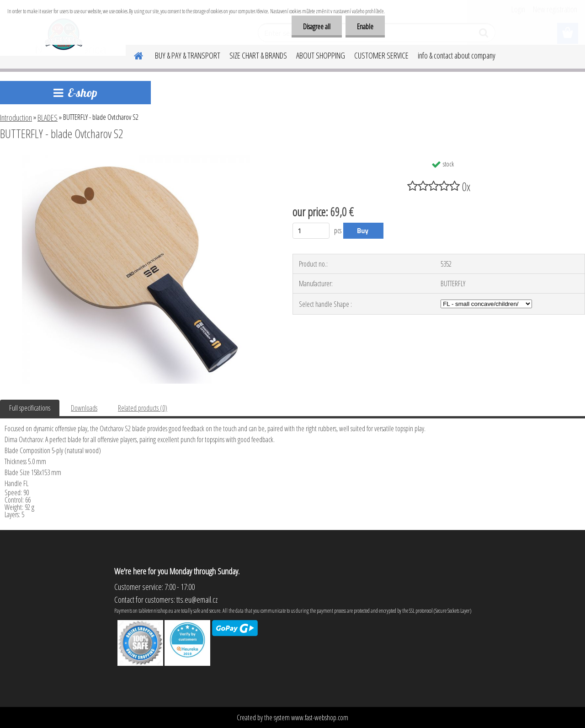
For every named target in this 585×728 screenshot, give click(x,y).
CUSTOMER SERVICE (381, 55)
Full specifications (30, 408)
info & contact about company (457, 55)
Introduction (16, 118)
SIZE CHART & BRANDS (258, 55)
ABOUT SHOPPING (321, 55)
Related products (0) (143, 408)
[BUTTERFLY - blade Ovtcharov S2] (136, 159)
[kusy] (311, 231)
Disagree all (317, 27)
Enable (365, 27)
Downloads (84, 408)
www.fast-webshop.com (320, 717)
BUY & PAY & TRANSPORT (188, 55)
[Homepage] (133, 54)
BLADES (48, 118)
